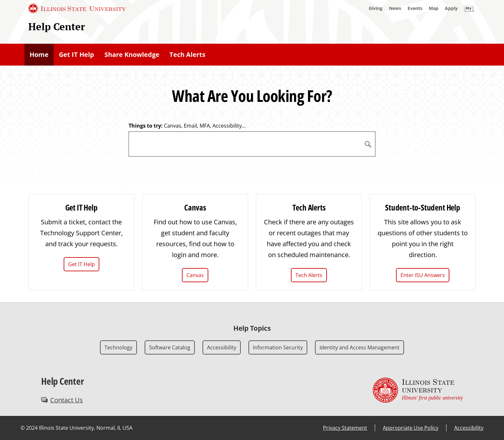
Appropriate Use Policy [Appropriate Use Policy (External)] (411, 428)
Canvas (195, 275)
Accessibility (222, 347)
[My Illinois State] (469, 8)
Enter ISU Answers (423, 275)
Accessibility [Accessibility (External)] (469, 428)
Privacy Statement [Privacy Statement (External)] (345, 428)
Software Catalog (170, 347)
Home (39, 54)
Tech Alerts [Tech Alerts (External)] (187, 54)
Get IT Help (76, 54)
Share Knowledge (132, 54)
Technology (118, 347)
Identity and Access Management (360, 347)
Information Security (278, 347)
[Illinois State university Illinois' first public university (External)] (418, 390)
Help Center (57, 27)
